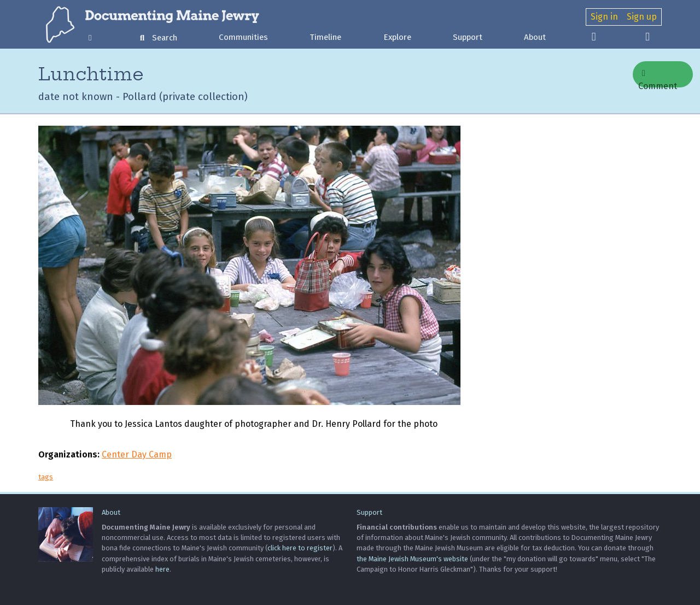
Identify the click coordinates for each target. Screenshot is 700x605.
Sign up (642, 17)
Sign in (604, 17)
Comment (658, 78)
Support (468, 37)
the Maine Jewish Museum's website (412, 559)
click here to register (300, 548)
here (162, 569)
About (535, 37)
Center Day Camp (137, 454)
